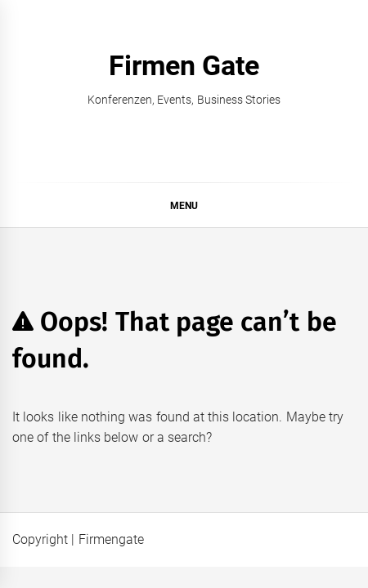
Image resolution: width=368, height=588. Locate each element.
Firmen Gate (184, 65)
